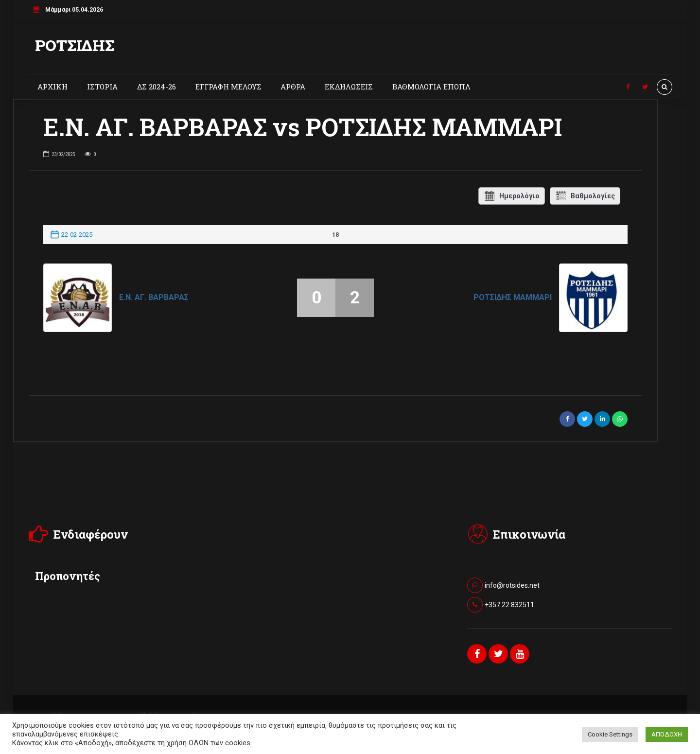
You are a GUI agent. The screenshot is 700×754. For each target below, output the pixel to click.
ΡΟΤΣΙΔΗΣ (75, 45)
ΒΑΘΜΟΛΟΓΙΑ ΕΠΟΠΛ (431, 87)
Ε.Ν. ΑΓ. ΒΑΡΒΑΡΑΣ (154, 297)
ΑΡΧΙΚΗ (52, 87)
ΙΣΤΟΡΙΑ (102, 87)
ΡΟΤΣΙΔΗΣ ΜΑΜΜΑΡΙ (513, 297)
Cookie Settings (610, 734)
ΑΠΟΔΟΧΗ (667, 734)
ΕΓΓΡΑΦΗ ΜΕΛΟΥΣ (228, 87)
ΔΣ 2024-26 (157, 87)
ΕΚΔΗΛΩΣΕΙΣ (349, 87)
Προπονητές (68, 576)
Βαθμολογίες (585, 196)
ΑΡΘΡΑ (293, 87)
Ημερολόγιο (512, 196)
